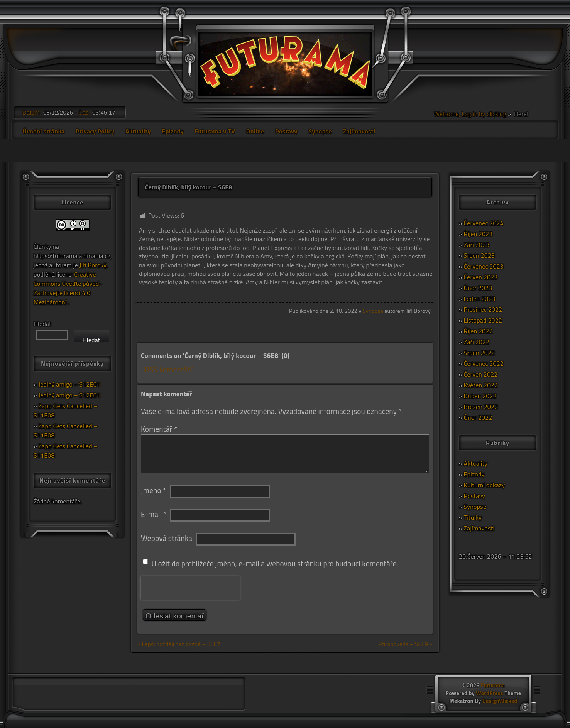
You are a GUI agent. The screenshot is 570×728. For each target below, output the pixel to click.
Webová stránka (167, 538)
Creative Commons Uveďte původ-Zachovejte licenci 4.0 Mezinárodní (68, 288)
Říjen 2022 (478, 331)
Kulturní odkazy (485, 485)
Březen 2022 (481, 407)
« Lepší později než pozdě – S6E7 (179, 644)
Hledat (42, 324)
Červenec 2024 (484, 223)
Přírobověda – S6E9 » (405, 644)
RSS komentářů (169, 369)
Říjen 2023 (478, 234)
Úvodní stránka (43, 131)
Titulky (473, 517)
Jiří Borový (93, 265)
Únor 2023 (478, 288)
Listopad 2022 (483, 320)
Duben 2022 (480, 396)
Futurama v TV (215, 131)
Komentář (159, 429)
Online (255, 131)
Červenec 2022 (484, 363)
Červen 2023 (481, 277)
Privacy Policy (95, 131)
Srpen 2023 (480, 255)
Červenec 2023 (484, 266)
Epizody (173, 131)
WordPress (490, 693)
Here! (520, 114)
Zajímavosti (359, 131)
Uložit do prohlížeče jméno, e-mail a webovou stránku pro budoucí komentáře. (275, 563)
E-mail (154, 514)
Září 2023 (477, 245)
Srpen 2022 (480, 353)
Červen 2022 (481, 374)
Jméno (153, 490)
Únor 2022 (478, 417)
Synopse (320, 131)
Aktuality (138, 131)
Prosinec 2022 (483, 309)
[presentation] (190, 588)
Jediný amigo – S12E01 (70, 384)
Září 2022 (477, 342)
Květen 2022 (481, 385)
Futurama (493, 686)
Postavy (286, 131)
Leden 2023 (480, 299)
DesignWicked (500, 701)
